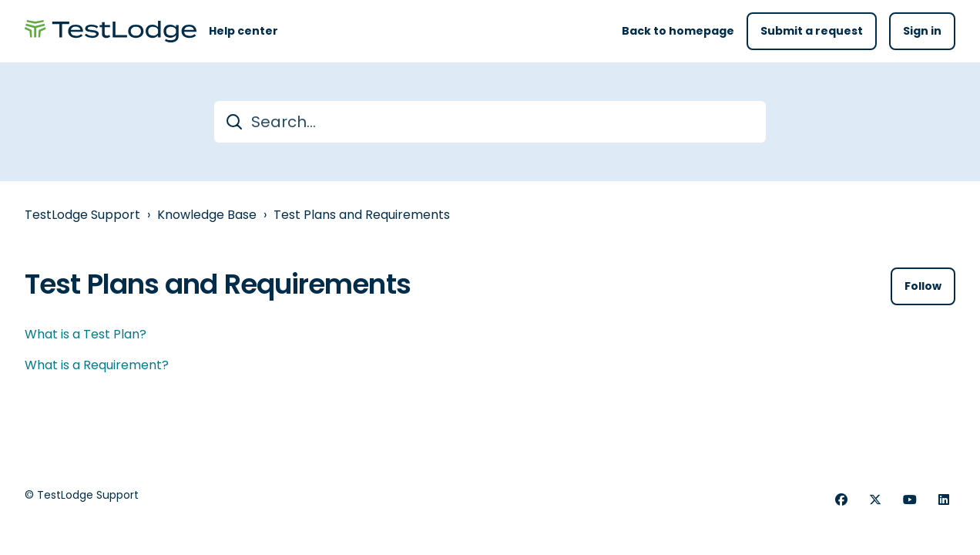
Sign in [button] (922, 31)
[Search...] (490, 122)
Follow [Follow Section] (923, 286)
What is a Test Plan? (86, 334)
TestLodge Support (82, 215)
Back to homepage (678, 31)
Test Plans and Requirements (362, 215)
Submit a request (812, 31)
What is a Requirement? (97, 365)
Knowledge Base (207, 215)
